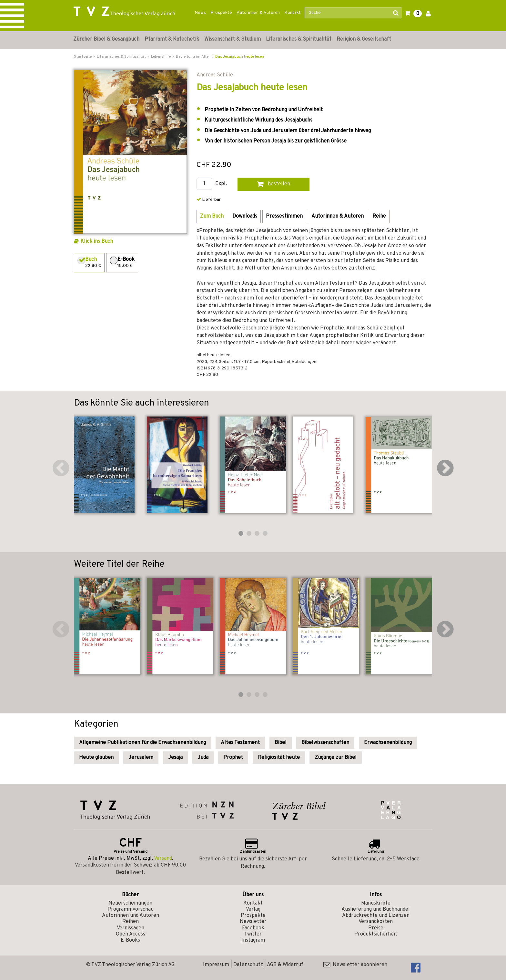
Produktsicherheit (376, 934)
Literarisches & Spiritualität (299, 39)
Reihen (131, 922)
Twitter (253, 934)
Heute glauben (96, 758)
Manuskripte (376, 903)
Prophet (233, 758)
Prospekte (221, 13)
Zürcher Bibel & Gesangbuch (106, 39)
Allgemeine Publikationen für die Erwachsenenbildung (142, 743)
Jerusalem (141, 758)
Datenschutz (248, 965)
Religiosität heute (279, 758)
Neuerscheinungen (130, 903)
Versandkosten (376, 922)
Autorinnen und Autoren (131, 916)
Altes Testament (240, 743)
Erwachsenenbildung (388, 743)
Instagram (253, 940)
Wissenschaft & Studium (233, 39)
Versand (163, 858)
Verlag (253, 909)
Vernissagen (131, 928)
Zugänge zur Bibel (336, 758)
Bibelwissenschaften (325, 743)
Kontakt (293, 13)
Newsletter (253, 922)
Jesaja (175, 758)
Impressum (216, 965)
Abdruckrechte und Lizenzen (376, 916)
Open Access (131, 934)
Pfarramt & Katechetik (172, 39)
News (200, 13)
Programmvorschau (131, 909)
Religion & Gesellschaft (364, 39)
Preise (376, 928)
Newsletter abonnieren (355, 965)
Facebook (253, 928)
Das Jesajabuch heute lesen (240, 57)
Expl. (221, 184)
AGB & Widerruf (285, 965)
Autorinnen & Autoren (258, 13)
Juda (203, 758)
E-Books (130, 940)
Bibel (281, 743)
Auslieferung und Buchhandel (376, 909)
